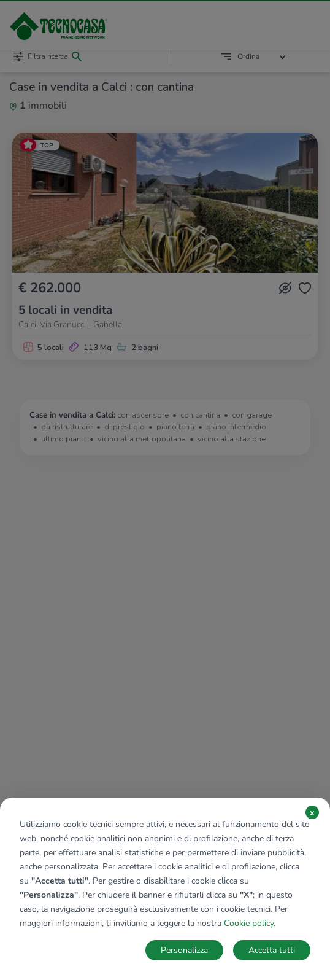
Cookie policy (249, 923)
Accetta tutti (272, 950)
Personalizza (184, 950)
